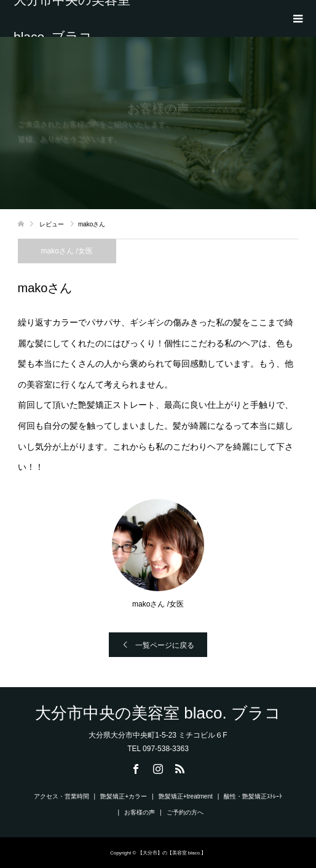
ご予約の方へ (185, 812)
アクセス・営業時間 (61, 796)
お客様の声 (140, 812)
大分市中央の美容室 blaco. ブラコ (72, 18)
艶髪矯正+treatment (186, 796)
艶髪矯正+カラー (124, 796)
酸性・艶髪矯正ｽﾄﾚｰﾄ (253, 796)
